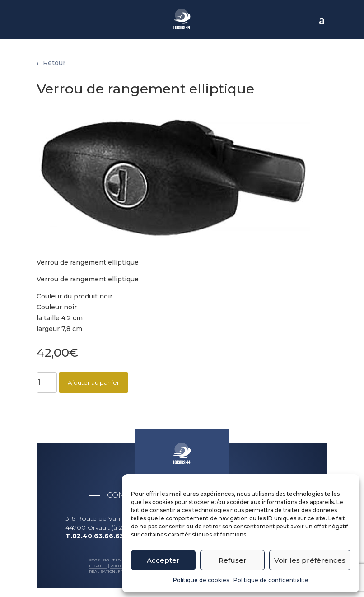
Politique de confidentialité (271, 580)
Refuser (233, 560)
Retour (54, 58)
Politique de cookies (201, 580)
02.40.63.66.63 (98, 532)
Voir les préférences (310, 560)
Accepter (163, 560)
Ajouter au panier (93, 378)
